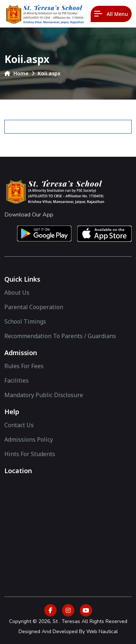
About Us (17, 292)
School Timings (25, 321)
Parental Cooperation (34, 307)
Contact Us (19, 425)
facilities (17, 380)
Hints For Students (30, 454)
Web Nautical (102, 632)
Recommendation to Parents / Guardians (60, 336)
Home (17, 73)
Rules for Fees (24, 366)
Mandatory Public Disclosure (44, 395)
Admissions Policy (29, 439)
